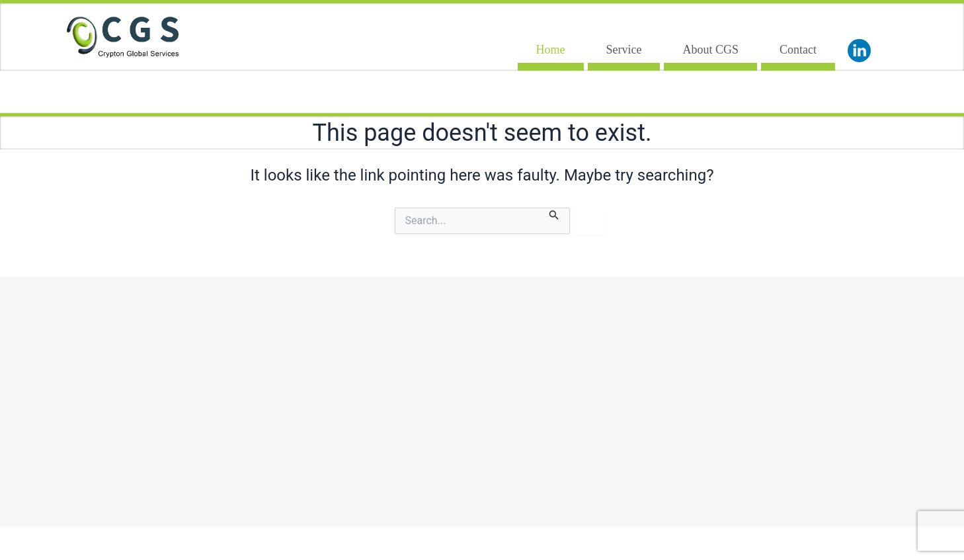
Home (551, 50)
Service (624, 50)
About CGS (710, 50)
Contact (798, 50)
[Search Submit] (554, 214)
